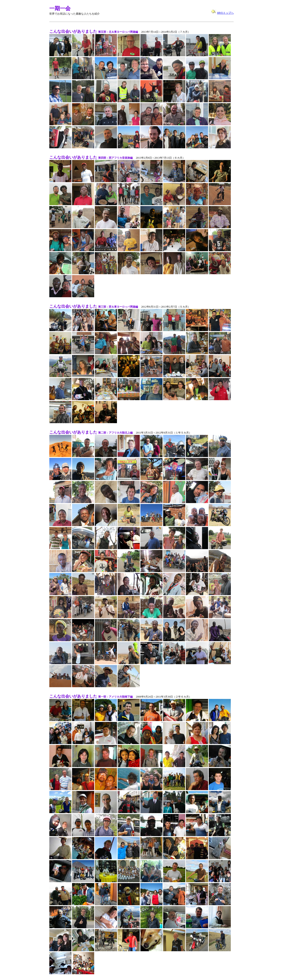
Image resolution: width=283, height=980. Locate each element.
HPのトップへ (225, 13)
